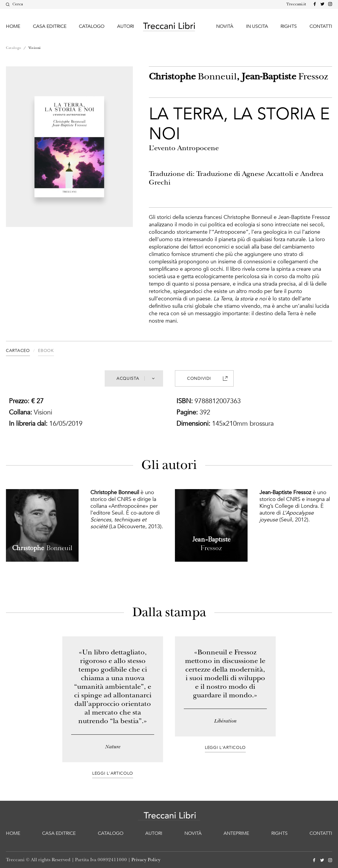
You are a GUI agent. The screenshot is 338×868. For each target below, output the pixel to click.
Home (13, 26)
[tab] (22, 351)
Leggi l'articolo (113, 773)
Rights (289, 26)
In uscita (257, 26)
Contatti (321, 26)
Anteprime (236, 833)
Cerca (14, 4)
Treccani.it (296, 4)
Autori (126, 26)
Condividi (207, 378)
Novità (225, 26)
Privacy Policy (146, 860)
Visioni (35, 48)
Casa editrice (50, 26)
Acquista (135, 378)
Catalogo (92, 26)
